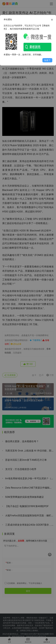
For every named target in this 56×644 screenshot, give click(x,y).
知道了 (47, 60)
